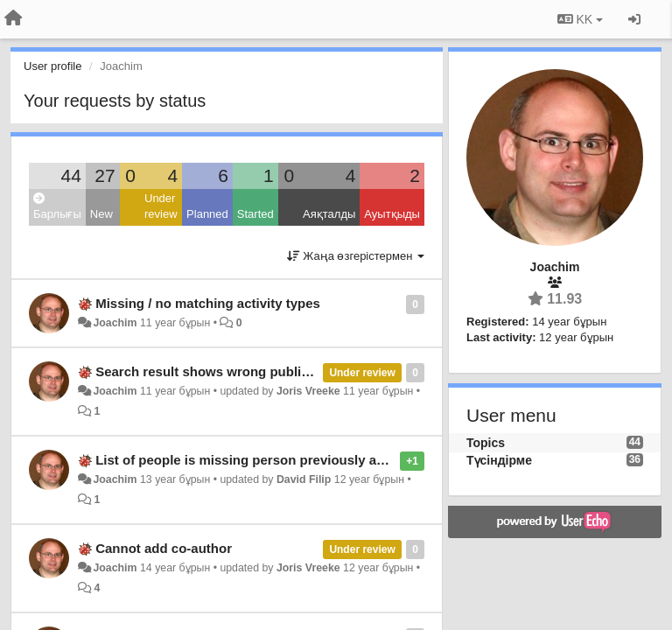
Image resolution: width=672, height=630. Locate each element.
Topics (486, 443)
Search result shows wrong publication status (239, 371)
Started (255, 214)
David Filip (304, 479)
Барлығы (57, 207)
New (101, 214)
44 (70, 175)
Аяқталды (329, 214)
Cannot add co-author (164, 548)
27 (105, 175)
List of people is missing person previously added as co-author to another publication (364, 460)
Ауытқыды (392, 214)
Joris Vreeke (308, 391)
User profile (52, 66)
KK (580, 19)
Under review (161, 206)
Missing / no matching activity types (208, 303)
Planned (207, 214)
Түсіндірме (499, 460)
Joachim (115, 323)
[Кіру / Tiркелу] (634, 19)
